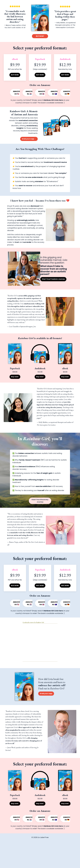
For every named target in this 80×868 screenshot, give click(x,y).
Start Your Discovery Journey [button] (40, 517)
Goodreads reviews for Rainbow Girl (33, 644)
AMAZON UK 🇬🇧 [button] (42, 93)
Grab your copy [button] (46, 715)
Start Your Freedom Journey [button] (54, 286)
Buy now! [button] (15, 389)
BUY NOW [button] (15, 75)
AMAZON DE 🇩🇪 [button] (67, 93)
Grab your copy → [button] (29, 140)
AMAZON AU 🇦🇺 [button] (54, 93)
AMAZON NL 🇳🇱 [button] (29, 93)
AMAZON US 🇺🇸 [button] (17, 93)
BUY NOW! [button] (40, 36)
